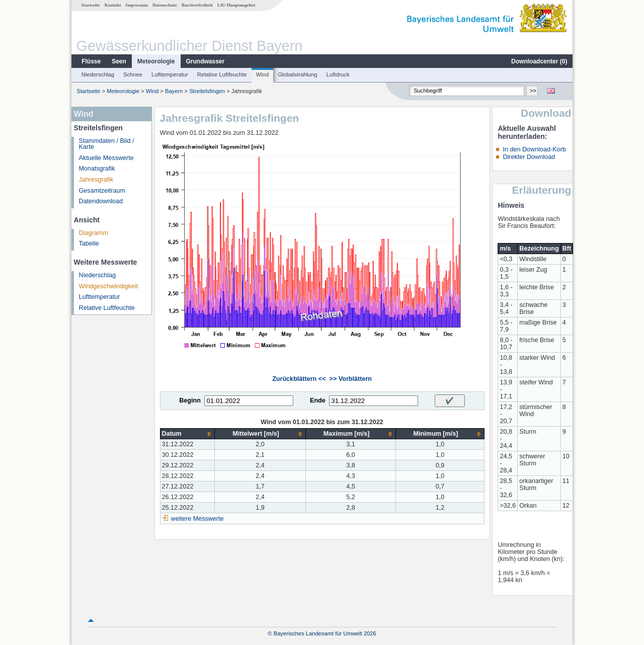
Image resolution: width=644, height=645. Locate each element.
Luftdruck (338, 74)
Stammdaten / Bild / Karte (107, 144)
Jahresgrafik (96, 180)
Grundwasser (206, 61)
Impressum (137, 5)
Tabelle (89, 244)
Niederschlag (98, 74)
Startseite (90, 5)
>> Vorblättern (351, 379)
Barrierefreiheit (197, 5)
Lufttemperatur (170, 74)
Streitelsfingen (207, 91)
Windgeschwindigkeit (109, 286)
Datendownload (101, 201)
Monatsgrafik (97, 169)
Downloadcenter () (539, 61)
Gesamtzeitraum (102, 191)
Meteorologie (156, 61)
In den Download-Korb (534, 149)
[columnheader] (187, 434)
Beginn (190, 400)
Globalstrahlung (297, 74)
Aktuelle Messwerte (106, 158)
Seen (119, 61)
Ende (318, 400)
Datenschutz (165, 5)
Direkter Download (529, 157)
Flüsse (91, 61)
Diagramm (94, 233)
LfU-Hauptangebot (236, 5)
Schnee (133, 74)
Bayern (174, 91)
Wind (263, 74)
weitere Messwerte (197, 519)
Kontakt (113, 5)
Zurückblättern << (299, 379)
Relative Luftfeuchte (222, 74)
